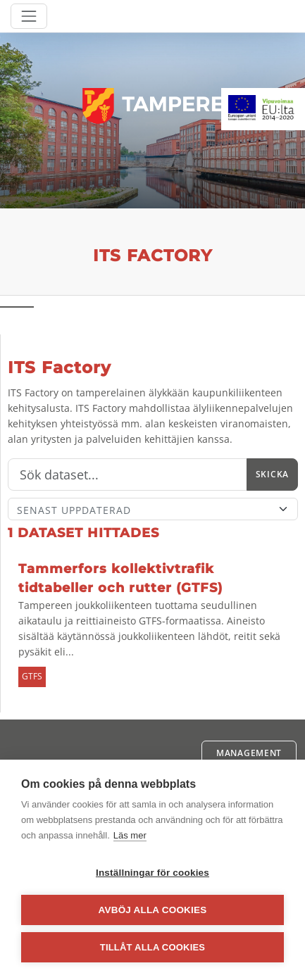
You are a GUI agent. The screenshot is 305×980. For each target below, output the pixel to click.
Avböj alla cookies (153, 910)
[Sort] (153, 509)
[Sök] (127, 475)
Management (249, 753)
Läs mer (130, 835)
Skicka (272, 474)
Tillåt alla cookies (152, 947)
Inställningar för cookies (152, 873)
